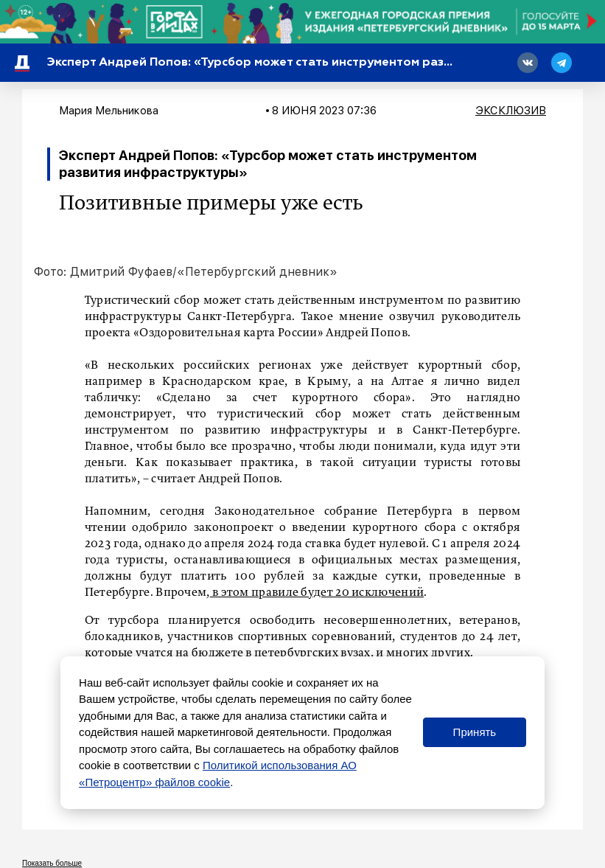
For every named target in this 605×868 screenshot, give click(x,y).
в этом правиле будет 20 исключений (317, 593)
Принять (475, 732)
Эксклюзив (511, 111)
